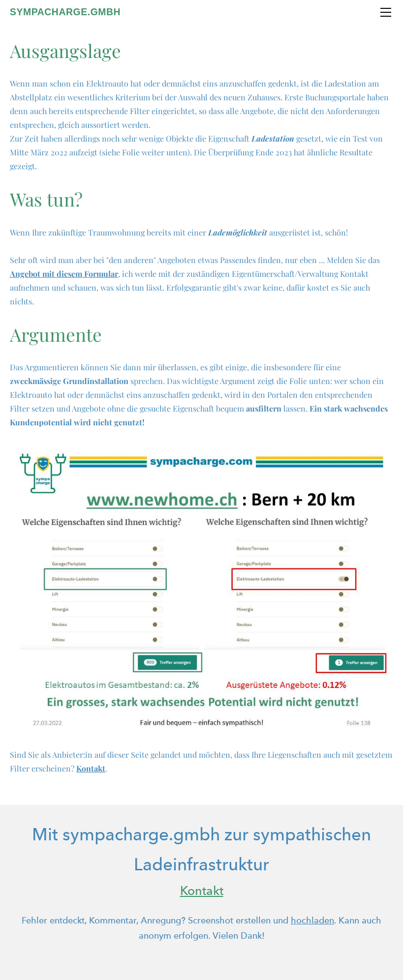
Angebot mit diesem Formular (64, 274)
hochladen (312, 920)
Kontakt (91, 768)
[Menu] (386, 12)
